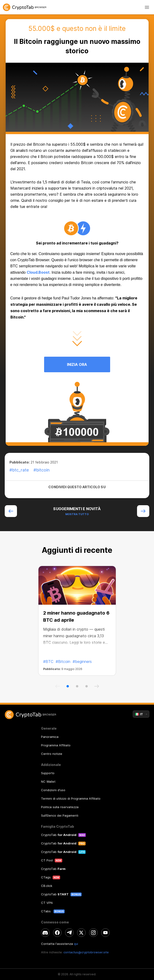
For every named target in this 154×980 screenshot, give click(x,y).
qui (76, 944)
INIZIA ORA (77, 364)
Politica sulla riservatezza (60, 807)
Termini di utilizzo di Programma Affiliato (71, 798)
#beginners (82, 662)
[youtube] (105, 933)
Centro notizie (52, 754)
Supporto (48, 773)
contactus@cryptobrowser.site (86, 952)
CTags (46, 877)
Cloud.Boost (38, 272)
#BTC (48, 662)
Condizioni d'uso (53, 790)
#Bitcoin (63, 662)
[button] (68, 686)
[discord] (45, 933)
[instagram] (93, 933)
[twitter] (81, 933)
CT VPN (47, 903)
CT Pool (47, 860)
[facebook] (57, 933)
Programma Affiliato (56, 745)
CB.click (47, 886)
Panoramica (50, 737)
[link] (77, 7)
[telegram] (69, 933)
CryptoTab (59, 835)
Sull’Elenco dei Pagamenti (60, 815)
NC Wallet (48, 782)
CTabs (46, 911)
